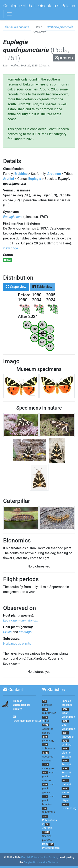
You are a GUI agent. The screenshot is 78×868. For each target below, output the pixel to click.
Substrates (49, 812)
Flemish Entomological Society (21, 705)
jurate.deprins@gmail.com (28, 721)
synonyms (48, 741)
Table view (42, 287)
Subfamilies (49, 713)
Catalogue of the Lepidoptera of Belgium (40, 6)
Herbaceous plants (17, 644)
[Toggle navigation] (9, 14)
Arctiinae (54, 174)
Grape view (16, 287)
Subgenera (49, 748)
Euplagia (35, 179)
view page (11, 248)
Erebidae (21, 174)
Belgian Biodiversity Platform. (41, 862)
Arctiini (9, 179)
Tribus (46, 721)
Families (47, 705)
